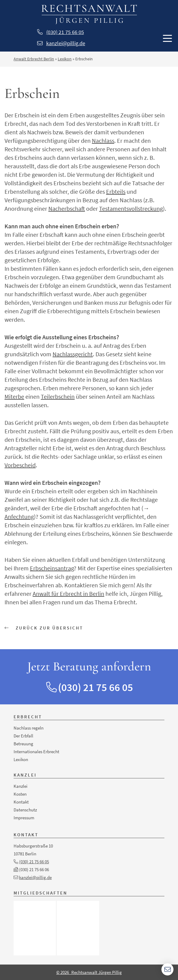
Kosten (20, 794)
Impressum (24, 818)
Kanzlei (21, 786)
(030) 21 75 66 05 (65, 32)
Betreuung (23, 744)
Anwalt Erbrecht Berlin (34, 59)
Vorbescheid (20, 465)
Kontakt (21, 802)
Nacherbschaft (67, 208)
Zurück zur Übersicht (44, 628)
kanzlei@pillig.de (66, 43)
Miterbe (14, 396)
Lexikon (65, 59)
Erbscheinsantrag (52, 568)
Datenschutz (25, 810)
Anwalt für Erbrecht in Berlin (68, 594)
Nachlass (103, 141)
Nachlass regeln (29, 728)
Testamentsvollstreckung (131, 208)
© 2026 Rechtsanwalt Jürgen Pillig (89, 972)
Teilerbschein (58, 396)
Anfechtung (19, 517)
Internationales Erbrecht (36, 752)
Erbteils (116, 191)
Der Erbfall (23, 736)
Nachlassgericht (73, 354)
